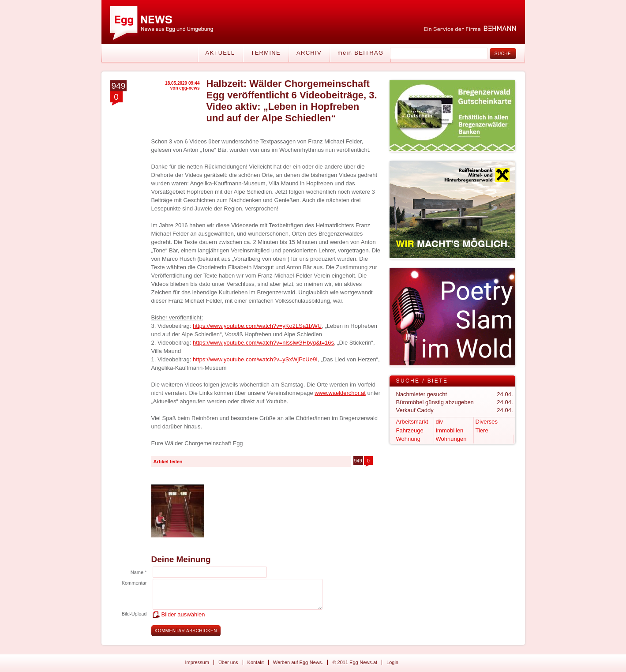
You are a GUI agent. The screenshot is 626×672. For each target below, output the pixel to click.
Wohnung (408, 439)
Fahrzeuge (410, 430)
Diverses (487, 422)
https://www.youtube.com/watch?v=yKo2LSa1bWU (257, 326)
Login (392, 662)
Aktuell (220, 53)
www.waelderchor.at (340, 393)
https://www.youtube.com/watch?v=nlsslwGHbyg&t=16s (263, 343)
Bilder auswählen (183, 614)
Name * (139, 572)
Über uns (228, 662)
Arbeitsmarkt (412, 422)
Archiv (309, 53)
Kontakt (256, 662)
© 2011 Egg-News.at (355, 662)
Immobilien (450, 430)
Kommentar (134, 583)
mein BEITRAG (360, 53)
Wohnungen (451, 439)
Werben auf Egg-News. (298, 662)
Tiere (482, 430)
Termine (266, 53)
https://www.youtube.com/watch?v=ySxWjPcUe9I (255, 359)
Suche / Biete (422, 381)
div (440, 422)
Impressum (197, 662)
